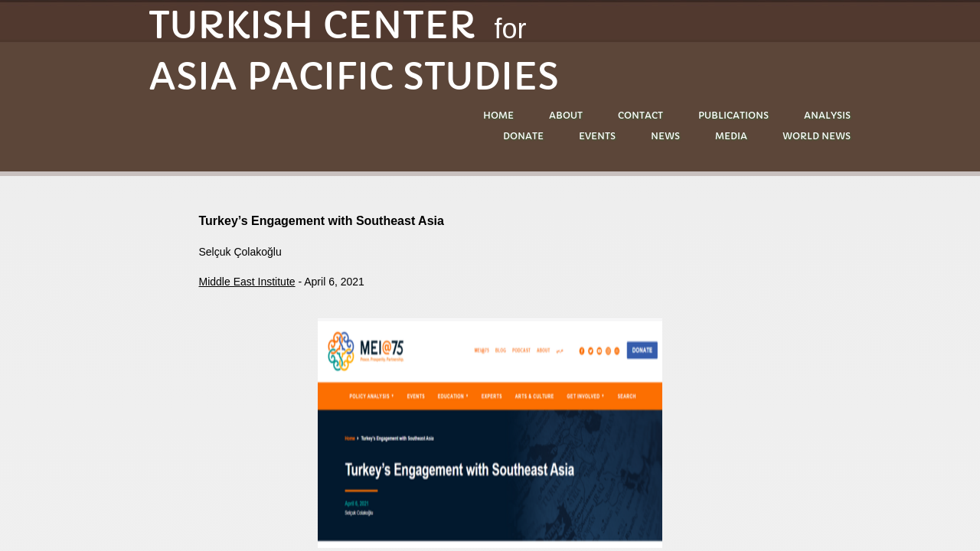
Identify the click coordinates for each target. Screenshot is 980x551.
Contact (640, 115)
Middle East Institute (247, 282)
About (566, 115)
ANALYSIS (827, 115)
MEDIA (731, 136)
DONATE (523, 136)
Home (498, 115)
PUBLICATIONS (733, 115)
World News (817, 136)
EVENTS (597, 136)
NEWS (665, 136)
